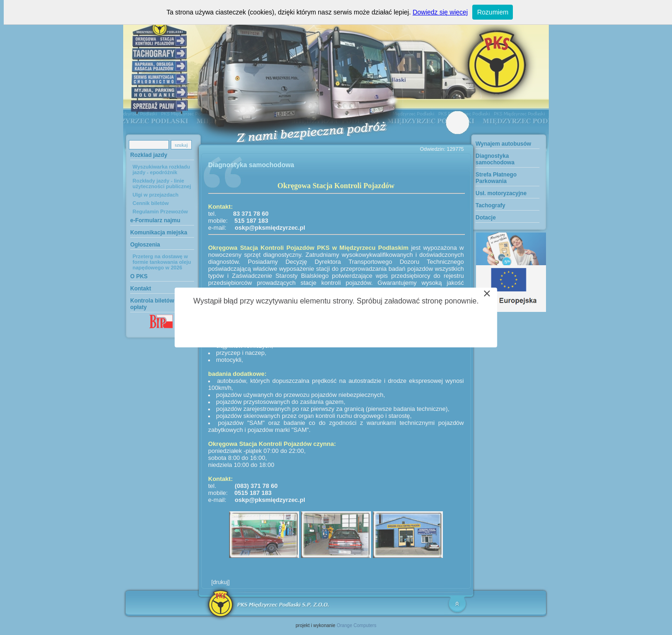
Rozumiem (493, 12)
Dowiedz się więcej (440, 12)
